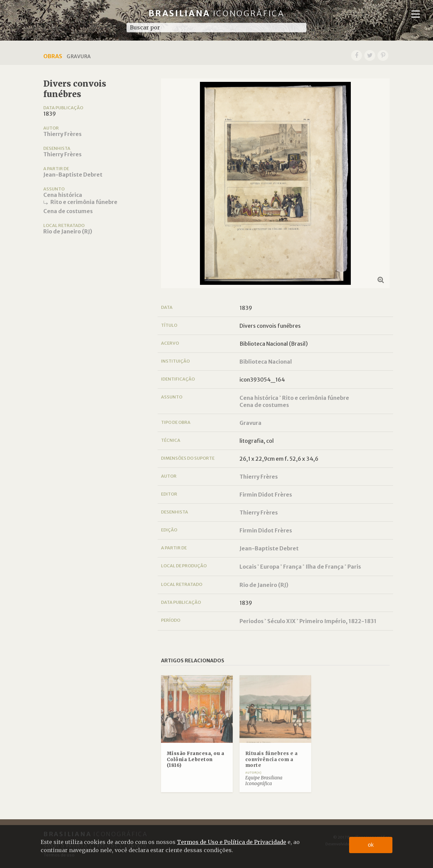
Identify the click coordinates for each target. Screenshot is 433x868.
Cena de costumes (68, 211)
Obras (53, 56)
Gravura (250, 423)
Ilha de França (325, 567)
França (292, 567)
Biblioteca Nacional (266, 362)
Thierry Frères (62, 134)
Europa (270, 567)
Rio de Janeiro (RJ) (68, 231)
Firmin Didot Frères (266, 495)
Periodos (252, 621)
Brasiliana (217, 13)
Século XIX (281, 621)
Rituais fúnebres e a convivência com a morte (271, 759)
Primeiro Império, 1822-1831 (338, 621)
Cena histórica (63, 195)
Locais (248, 567)
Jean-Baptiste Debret (73, 175)
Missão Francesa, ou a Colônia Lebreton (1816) (196, 759)
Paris (354, 567)
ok (371, 845)
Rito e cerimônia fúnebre (84, 202)
